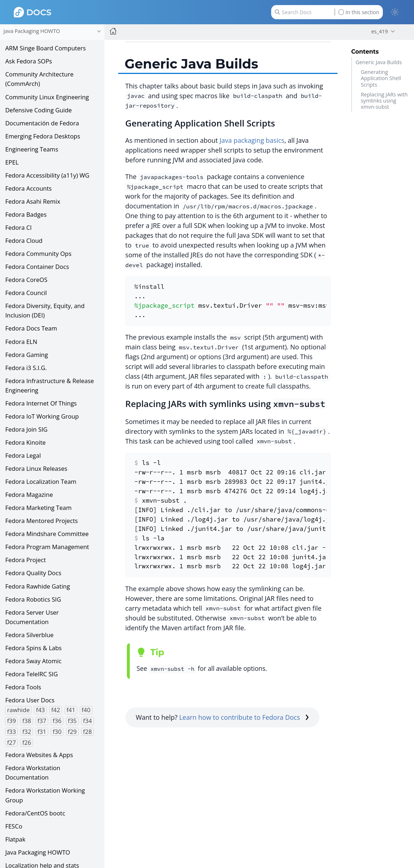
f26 (26, 743)
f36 (57, 721)
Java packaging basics (252, 140)
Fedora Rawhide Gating (38, 586)
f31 (42, 732)
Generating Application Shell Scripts (381, 78)
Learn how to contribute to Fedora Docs (244, 717)
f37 (42, 721)
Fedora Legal (23, 455)
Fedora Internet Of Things (41, 403)
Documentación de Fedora (42, 123)
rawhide (18, 710)
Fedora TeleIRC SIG (31, 674)
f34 (87, 721)
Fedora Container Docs (37, 267)
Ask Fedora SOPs (28, 61)
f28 (87, 732)
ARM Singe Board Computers (45, 48)
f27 (12, 743)
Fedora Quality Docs (33, 573)
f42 (55, 710)
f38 (26, 721)
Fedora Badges (26, 214)
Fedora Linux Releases (36, 468)
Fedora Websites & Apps (39, 755)
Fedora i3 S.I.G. (26, 368)
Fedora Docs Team (31, 328)
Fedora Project (25, 560)
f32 (26, 732)
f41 (71, 710)
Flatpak (15, 839)
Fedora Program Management (47, 547)
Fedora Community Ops (38, 254)
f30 (57, 732)
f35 (72, 721)
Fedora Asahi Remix (33, 201)
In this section (359, 12)
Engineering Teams (32, 149)
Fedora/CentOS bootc (35, 813)
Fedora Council (26, 293)
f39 (12, 721)
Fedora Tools (23, 687)
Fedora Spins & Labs (33, 648)
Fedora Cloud (24, 240)
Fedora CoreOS (26, 280)
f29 (72, 732)
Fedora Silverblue (29, 635)
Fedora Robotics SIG (33, 599)
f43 (40, 710)
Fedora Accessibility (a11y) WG (47, 175)
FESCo (14, 826)
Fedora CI (18, 227)
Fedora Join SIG (26, 429)
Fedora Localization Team (41, 481)
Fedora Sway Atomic (33, 661)
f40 (86, 710)
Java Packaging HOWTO (38, 852)
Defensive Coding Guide (38, 110)
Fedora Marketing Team (38, 508)
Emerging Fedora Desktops (43, 136)
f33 (12, 732)
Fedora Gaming (26, 355)
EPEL (12, 162)
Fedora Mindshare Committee (47, 534)
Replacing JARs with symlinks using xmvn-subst (384, 101)
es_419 (380, 31)
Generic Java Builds (379, 62)
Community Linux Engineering (47, 97)
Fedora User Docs (30, 700)
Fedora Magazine (29, 495)
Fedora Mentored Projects (41, 521)
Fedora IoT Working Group (42, 416)
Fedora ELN (21, 342)
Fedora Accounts (28, 188)
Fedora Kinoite (25, 442)
